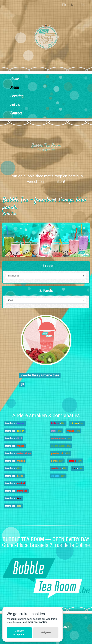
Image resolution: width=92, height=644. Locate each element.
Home (14, 79)
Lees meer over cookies (35, 622)
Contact (16, 113)
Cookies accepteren (19, 633)
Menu (14, 88)
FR (64, 5)
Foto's (15, 105)
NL (73, 5)
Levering (17, 96)
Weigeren (46, 633)
